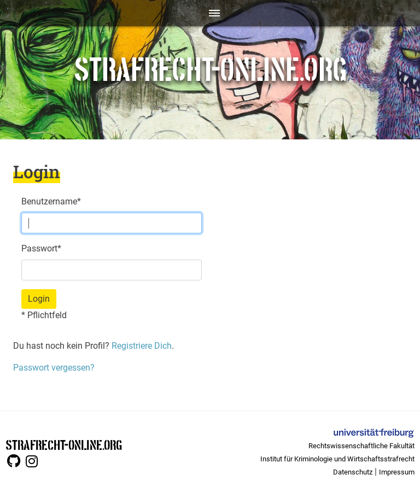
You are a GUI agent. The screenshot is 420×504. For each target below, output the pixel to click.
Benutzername (51, 201)
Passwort (41, 248)
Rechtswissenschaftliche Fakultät (361, 446)
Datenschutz (353, 472)
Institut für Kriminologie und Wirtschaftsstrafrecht (337, 459)
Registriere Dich (141, 346)
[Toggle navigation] (210, 13)
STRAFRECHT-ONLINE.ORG (64, 444)
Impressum (397, 472)
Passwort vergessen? (54, 368)
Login (39, 299)
